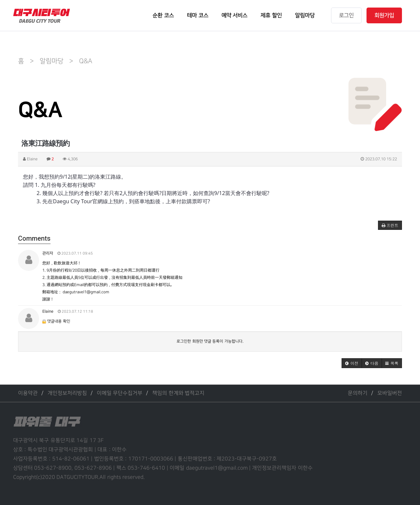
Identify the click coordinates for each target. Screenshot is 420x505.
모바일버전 (390, 393)
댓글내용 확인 (59, 321)
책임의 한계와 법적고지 (178, 393)
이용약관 (28, 393)
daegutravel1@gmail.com (86, 292)
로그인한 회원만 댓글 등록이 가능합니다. (210, 341)
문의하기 (358, 393)
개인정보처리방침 (67, 393)
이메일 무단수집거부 (120, 393)
